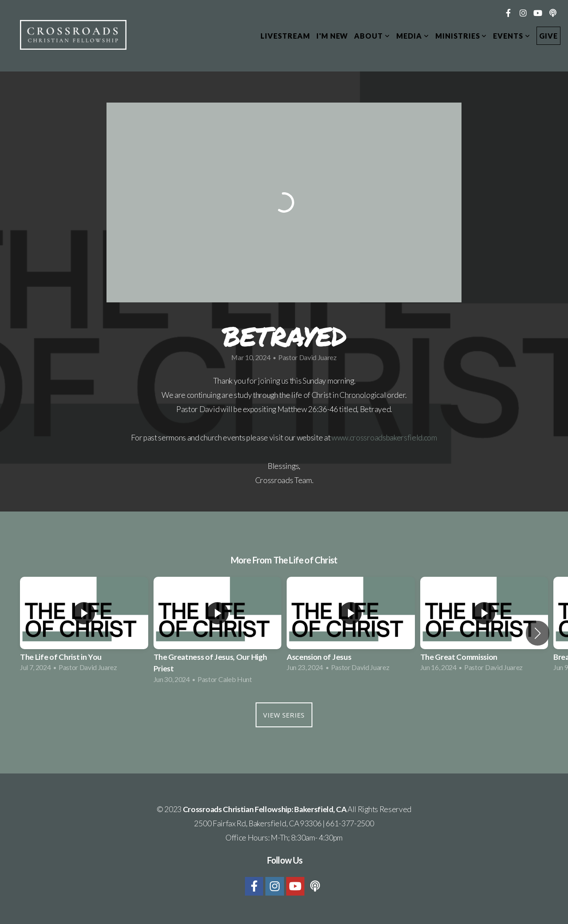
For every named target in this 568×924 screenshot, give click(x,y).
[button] (538, 633)
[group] (84, 627)
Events (512, 36)
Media (413, 36)
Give (548, 36)
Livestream (285, 36)
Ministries (461, 36)
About (372, 36)
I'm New (332, 36)
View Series (284, 715)
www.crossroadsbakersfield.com (384, 438)
